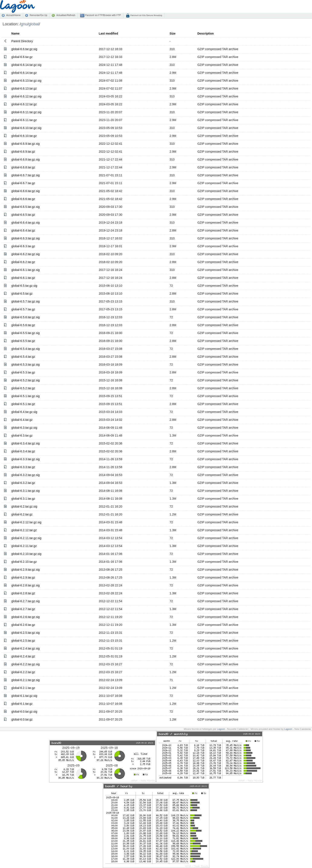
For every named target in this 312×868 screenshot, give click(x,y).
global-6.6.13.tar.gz (24, 88)
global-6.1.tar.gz (22, 704)
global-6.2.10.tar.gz (24, 562)
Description (206, 33)
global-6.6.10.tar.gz (24, 136)
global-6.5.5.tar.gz (23, 341)
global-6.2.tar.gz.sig (24, 506)
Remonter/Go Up (38, 15)
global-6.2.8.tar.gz (23, 593)
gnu (24, 24)
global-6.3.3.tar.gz (23, 467)
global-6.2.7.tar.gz (23, 609)
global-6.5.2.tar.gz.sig (25, 380)
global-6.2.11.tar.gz (24, 546)
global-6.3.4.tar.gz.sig (25, 443)
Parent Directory (22, 41)
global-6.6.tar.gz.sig (24, 49)
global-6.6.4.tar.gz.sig (25, 223)
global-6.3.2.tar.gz (23, 483)
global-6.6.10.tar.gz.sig (26, 128)
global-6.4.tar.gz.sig (24, 412)
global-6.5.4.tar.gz (23, 357)
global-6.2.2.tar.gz (23, 672)
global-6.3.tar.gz (22, 435)
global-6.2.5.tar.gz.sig (25, 633)
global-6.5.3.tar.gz (23, 372)
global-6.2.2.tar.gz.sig (25, 664)
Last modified (108, 33)
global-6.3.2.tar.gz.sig (25, 475)
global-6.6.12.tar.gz (24, 104)
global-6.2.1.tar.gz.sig (25, 680)
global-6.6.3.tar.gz (23, 246)
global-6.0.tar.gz (22, 719)
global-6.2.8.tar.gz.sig (25, 585)
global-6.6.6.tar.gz (23, 199)
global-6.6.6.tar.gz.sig (25, 191)
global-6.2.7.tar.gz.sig (25, 601)
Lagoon (221, 729)
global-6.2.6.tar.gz (23, 625)
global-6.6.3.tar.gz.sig (25, 238)
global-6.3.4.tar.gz (23, 451)
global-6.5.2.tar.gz (23, 388)
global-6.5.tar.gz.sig (24, 286)
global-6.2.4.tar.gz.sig (25, 648)
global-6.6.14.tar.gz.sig (26, 65)
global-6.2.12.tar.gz (24, 530)
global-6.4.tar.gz (22, 420)
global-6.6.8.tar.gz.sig (25, 159)
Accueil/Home (13, 15)
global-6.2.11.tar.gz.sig (26, 538)
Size (173, 33)
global (34, 24)
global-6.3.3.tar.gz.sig (25, 459)
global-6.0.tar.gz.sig (24, 712)
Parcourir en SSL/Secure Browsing (146, 15)
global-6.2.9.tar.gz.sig (25, 570)
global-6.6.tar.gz (22, 57)
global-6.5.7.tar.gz (23, 309)
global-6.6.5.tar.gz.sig (25, 207)
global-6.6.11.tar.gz (24, 120)
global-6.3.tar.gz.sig (24, 428)
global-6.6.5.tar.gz (23, 215)
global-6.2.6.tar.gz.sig (25, 617)
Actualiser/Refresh (66, 15)
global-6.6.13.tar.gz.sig (26, 81)
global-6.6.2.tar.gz (23, 262)
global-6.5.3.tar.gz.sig (25, 365)
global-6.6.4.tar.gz (23, 230)
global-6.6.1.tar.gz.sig (25, 270)
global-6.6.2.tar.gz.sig (25, 254)
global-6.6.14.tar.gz (24, 73)
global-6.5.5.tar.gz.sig (25, 333)
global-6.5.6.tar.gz (23, 325)
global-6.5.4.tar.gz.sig (25, 349)
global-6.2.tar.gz (22, 514)
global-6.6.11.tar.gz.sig (26, 112)
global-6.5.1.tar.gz (23, 404)
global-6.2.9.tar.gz (23, 577)
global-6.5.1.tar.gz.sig (25, 396)
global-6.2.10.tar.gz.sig (26, 554)
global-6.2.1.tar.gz (23, 688)
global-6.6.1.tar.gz (23, 278)
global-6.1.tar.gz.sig (24, 696)
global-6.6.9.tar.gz (23, 152)
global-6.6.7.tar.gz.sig (25, 175)
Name (15, 33)
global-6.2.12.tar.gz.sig (26, 522)
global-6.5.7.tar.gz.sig (25, 301)
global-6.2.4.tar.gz (23, 656)
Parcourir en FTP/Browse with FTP (103, 15)
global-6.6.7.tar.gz (23, 183)
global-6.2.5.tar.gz (23, 641)
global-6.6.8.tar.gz (23, 167)
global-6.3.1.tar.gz (23, 499)
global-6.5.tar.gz (22, 294)
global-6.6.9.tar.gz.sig (25, 144)
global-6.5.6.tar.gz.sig (25, 317)
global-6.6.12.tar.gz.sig (26, 96)
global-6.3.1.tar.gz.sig (25, 491)
